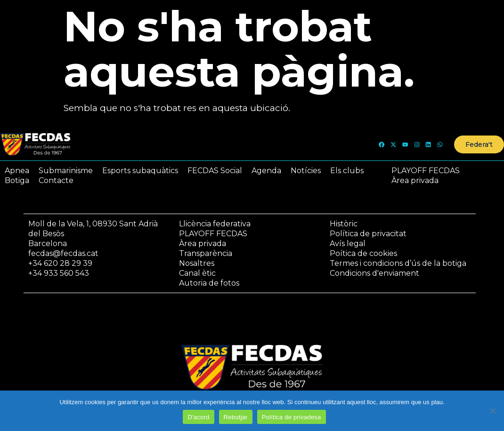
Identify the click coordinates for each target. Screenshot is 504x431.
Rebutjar (236, 417)
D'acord (198, 417)
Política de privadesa (292, 417)
